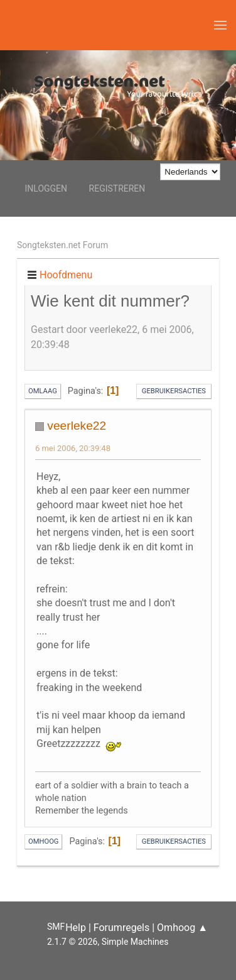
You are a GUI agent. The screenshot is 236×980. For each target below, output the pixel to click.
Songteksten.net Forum (62, 245)
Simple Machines (135, 942)
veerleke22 (77, 426)
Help (76, 928)
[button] (220, 25)
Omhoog (43, 841)
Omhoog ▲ (182, 928)
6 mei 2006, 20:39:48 (73, 448)
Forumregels (121, 928)
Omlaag (43, 391)
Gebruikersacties (174, 391)
